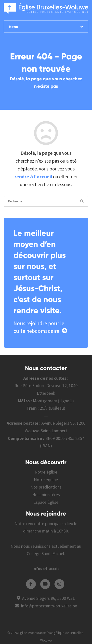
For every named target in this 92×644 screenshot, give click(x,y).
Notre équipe (46, 480)
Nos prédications (46, 487)
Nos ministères (46, 495)
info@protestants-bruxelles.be (49, 606)
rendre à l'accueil (33, 176)
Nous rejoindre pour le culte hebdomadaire (40, 327)
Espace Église (46, 502)
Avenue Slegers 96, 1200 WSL (48, 598)
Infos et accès (46, 568)
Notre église (46, 472)
